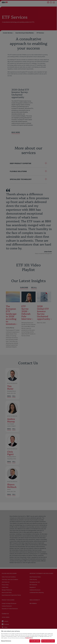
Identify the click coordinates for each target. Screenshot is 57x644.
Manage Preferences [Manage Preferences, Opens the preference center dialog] (6, 641)
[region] (28, 636)
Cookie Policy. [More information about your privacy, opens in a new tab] (29, 638)
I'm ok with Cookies (35, 641)
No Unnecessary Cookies (48, 641)
